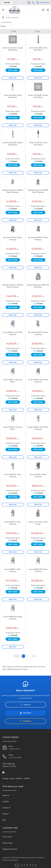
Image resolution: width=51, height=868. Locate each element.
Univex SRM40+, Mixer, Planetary (13, 523)
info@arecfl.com (15, 749)
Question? (7, 3)
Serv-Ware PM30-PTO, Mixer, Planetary (38, 333)
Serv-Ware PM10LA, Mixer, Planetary (13, 238)
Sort (38, 31)
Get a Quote (25, 713)
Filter (14, 31)
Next (34, 656)
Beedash (15, 860)
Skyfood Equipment (14, 669)
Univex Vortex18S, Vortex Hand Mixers (38, 49)
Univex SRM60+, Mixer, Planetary (13, 570)
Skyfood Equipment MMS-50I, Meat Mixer (38, 286)
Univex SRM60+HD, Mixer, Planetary (13, 618)
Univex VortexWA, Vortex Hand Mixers (13, 96)
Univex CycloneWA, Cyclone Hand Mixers (38, 96)
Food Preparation (7, 22)
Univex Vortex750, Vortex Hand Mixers (38, 144)
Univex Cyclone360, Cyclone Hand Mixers (13, 144)
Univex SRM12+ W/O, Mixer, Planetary (13, 333)
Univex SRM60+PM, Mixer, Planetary (38, 570)
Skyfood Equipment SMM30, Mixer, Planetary (13, 286)
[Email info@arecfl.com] (29, 3)
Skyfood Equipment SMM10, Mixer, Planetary (13, 191)
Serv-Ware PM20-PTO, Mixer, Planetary (38, 238)
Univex (25, 669)
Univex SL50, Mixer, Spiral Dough (38, 523)
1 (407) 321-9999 (15, 758)
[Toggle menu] (3, 10)
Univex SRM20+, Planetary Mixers (13, 428)
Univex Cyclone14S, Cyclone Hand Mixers (13, 49)
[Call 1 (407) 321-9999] (33, 3)
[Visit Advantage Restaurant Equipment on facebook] (3, 772)
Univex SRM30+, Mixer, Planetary (38, 475)
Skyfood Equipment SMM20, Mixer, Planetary (38, 191)
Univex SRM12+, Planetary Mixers (13, 381)
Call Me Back (43, 3)
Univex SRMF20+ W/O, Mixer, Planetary (38, 428)
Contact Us (26, 705)
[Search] (25, 17)
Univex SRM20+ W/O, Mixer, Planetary (38, 381)
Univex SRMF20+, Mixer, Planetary (13, 475)
